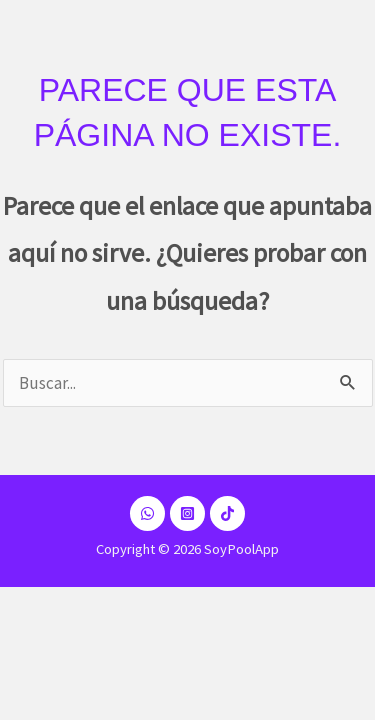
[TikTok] (227, 513)
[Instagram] (187, 513)
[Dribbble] (147, 513)
